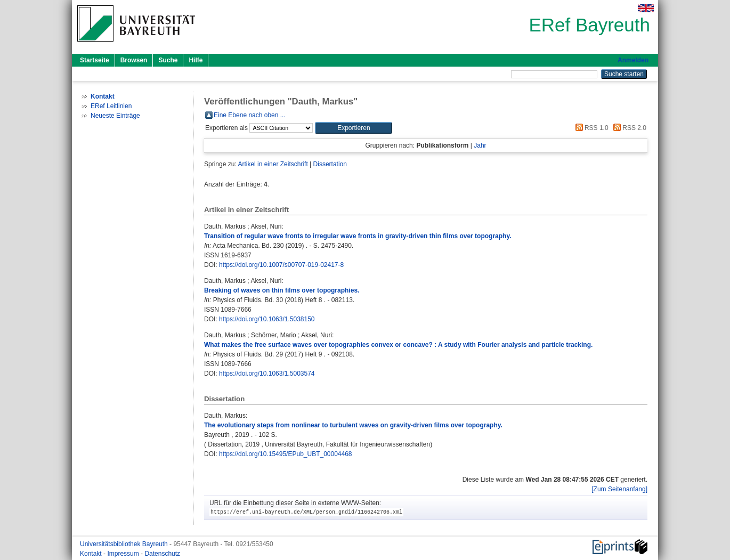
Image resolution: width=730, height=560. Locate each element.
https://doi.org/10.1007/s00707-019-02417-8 (281, 265)
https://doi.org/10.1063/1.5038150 (267, 319)
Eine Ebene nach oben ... (250, 115)
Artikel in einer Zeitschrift (273, 164)
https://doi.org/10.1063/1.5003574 (267, 374)
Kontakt (92, 554)
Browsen (134, 60)
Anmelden (633, 60)
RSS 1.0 (590, 128)
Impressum (124, 554)
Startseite (95, 60)
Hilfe (196, 60)
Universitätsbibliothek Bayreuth (125, 544)
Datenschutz (162, 554)
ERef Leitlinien (111, 106)
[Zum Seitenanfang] (619, 489)
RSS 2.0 (628, 128)
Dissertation (330, 164)
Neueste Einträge (115, 116)
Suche (168, 60)
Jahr (480, 145)
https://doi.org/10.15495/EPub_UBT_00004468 (286, 454)
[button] (354, 128)
